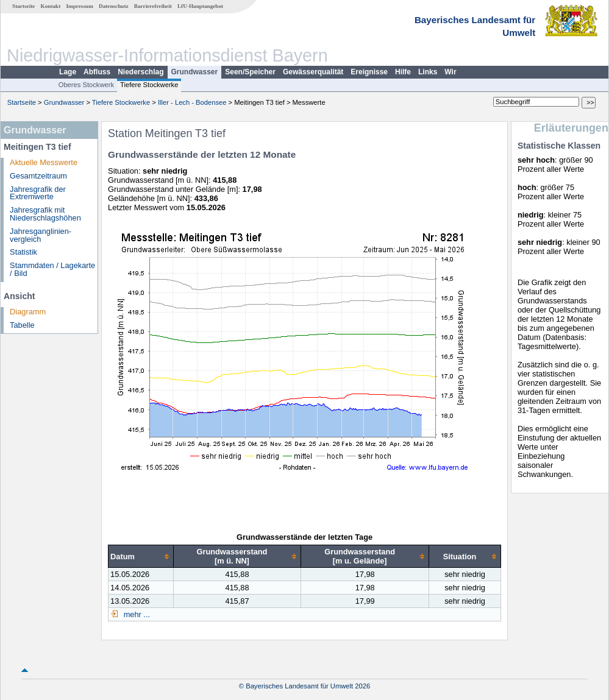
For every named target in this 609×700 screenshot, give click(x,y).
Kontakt (51, 6)
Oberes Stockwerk (86, 85)
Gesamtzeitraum (38, 176)
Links (428, 72)
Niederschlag (141, 72)
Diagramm (28, 312)
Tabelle (22, 325)
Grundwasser (195, 72)
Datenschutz (114, 6)
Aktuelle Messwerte (44, 162)
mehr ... (136, 614)
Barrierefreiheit (153, 6)
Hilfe (403, 72)
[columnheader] (141, 557)
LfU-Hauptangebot (200, 6)
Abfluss (97, 72)
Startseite (23, 6)
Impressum (80, 6)
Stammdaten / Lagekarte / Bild (52, 269)
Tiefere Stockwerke (149, 85)
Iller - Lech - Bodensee (192, 102)
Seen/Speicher (250, 72)
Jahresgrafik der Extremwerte (38, 193)
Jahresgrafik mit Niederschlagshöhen (45, 214)
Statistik (23, 252)
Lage (68, 72)
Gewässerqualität (313, 72)
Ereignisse (369, 72)
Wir (450, 72)
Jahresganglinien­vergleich (41, 235)
